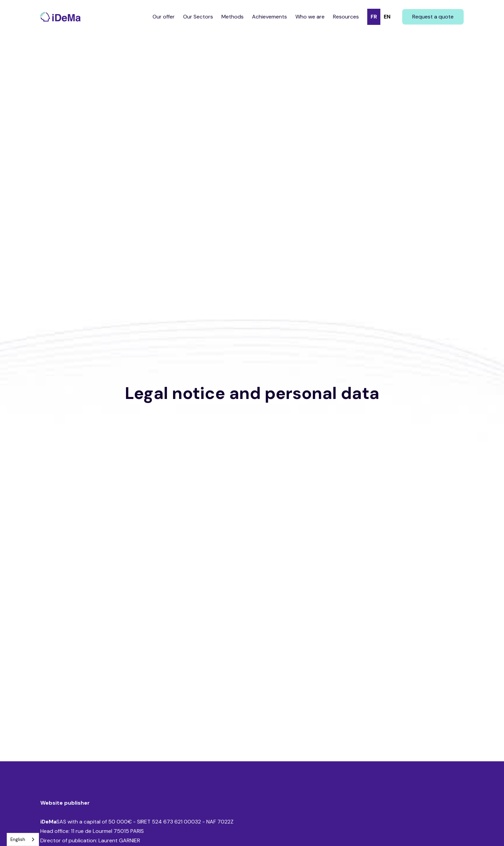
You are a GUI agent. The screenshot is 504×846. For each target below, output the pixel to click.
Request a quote (433, 17)
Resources (346, 17)
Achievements (269, 17)
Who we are (310, 17)
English (18, 839)
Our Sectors (198, 17)
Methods (233, 17)
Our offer (164, 17)
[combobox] (23, 839)
